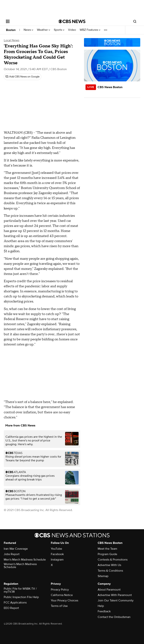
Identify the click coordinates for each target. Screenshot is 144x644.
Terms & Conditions (110, 571)
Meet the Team (107, 549)
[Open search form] (135, 21)
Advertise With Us (109, 565)
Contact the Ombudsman (114, 617)
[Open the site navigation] (28, 21)
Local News (12, 40)
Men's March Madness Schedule (25, 560)
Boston (11, 30)
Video (72, 30)
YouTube (56, 549)
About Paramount (109, 590)
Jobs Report (12, 554)
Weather (43, 30)
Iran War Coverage (16, 549)
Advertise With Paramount (115, 595)
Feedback (104, 611)
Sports (59, 30)
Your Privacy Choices (64, 600)
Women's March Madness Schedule (20, 566)
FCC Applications (15, 603)
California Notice (62, 595)
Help (101, 606)
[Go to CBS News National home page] (72, 21)
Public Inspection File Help (21, 597)
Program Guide (107, 554)
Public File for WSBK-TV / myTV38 (20, 590)
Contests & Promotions (113, 560)
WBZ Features (90, 30)
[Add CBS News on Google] (22, 77)
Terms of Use (59, 606)
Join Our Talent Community (116, 600)
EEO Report (11, 608)
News (28, 30)
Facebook (57, 554)
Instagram (57, 560)
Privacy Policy (60, 590)
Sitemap (103, 576)
